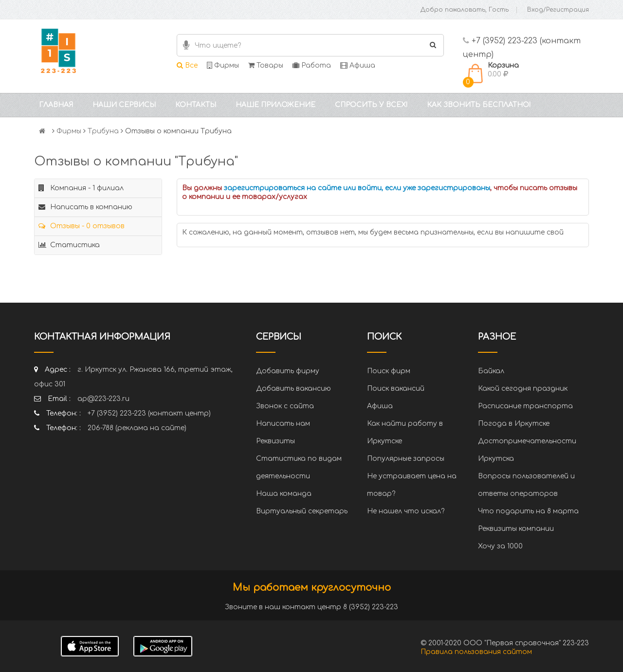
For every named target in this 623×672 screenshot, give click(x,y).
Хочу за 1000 (500, 546)
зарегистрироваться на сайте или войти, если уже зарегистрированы (357, 188)
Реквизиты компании (516, 529)
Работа (312, 65)
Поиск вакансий (396, 389)
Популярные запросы (406, 459)
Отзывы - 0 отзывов (82, 226)
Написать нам (283, 424)
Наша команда (284, 494)
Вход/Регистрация (558, 10)
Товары (266, 65)
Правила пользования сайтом (476, 652)
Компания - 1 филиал (81, 188)
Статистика (69, 245)
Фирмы (223, 65)
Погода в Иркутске (514, 424)
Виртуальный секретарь (302, 511)
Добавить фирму (288, 371)
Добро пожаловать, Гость (465, 10)
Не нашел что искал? (406, 511)
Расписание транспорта (525, 406)
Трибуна (103, 131)
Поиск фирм (389, 371)
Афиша (358, 65)
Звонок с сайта (285, 406)
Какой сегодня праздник (523, 389)
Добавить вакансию (293, 389)
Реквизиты (275, 441)
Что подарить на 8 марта (528, 511)
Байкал (491, 371)
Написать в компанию (85, 207)
